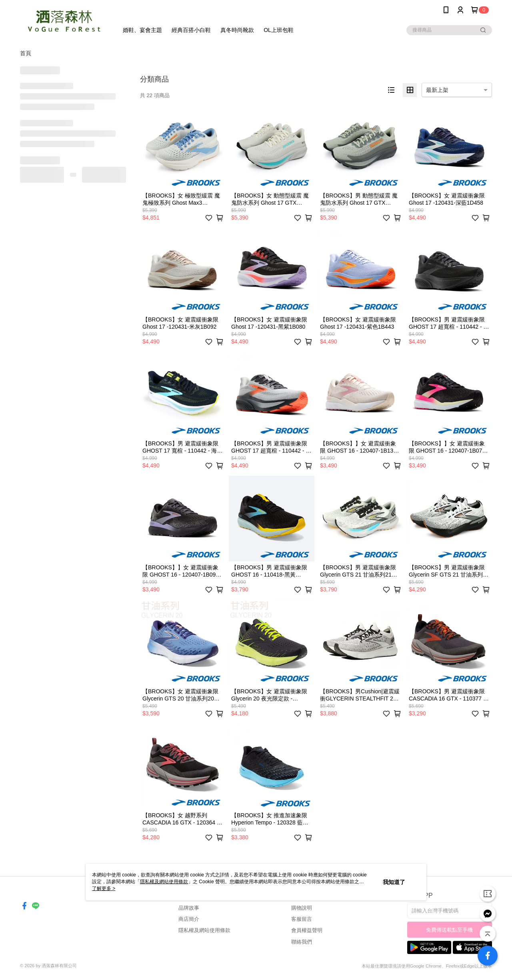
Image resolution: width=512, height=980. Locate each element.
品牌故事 (189, 908)
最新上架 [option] (437, 90)
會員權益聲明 (307, 930)
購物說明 (302, 908)
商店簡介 (189, 919)
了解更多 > (104, 888)
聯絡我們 (302, 942)
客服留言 (302, 919)
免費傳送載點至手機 (449, 930)
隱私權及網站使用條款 (204, 930)
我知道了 (394, 882)
